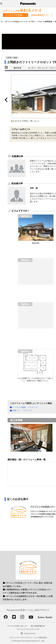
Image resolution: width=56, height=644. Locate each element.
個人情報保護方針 (38, 626)
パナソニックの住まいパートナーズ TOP (19, 21)
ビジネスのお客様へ (15, 15)
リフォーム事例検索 (45, 21)
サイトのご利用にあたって (17, 626)
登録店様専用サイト (40, 15)
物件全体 (17, 68)
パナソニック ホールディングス (28, 629)
